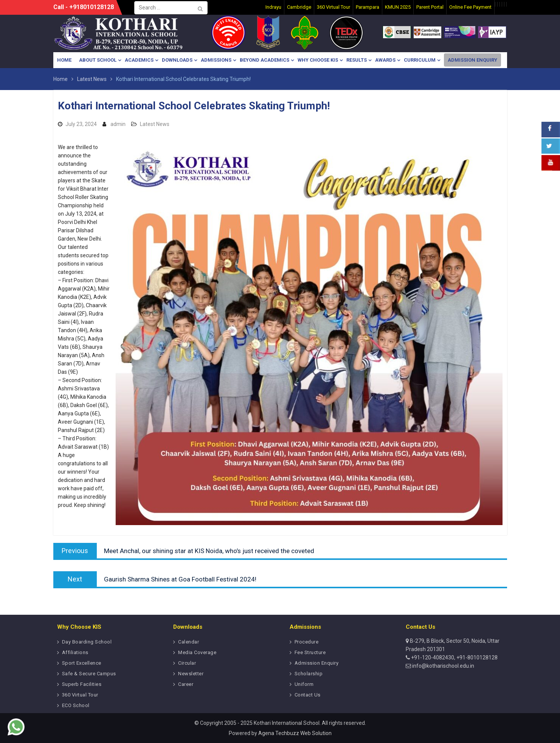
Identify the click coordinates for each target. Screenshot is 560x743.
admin (118, 124)
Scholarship (309, 674)
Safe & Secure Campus (89, 674)
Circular (187, 663)
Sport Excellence (82, 663)
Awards (385, 60)
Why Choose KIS (318, 60)
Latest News (155, 124)
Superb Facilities (82, 684)
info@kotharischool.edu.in (443, 666)
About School (98, 60)
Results (357, 60)
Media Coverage (197, 652)
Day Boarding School (87, 642)
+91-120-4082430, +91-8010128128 (454, 658)
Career (186, 684)
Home (64, 60)
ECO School (76, 705)
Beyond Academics (264, 60)
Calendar (188, 642)
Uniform (304, 684)
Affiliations (75, 652)
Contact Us (308, 695)
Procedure (307, 642)
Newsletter (191, 674)
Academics (139, 60)
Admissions (216, 60)
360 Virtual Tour (80, 695)
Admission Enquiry (472, 60)
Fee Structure (310, 652)
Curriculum (420, 60)
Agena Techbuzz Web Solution (295, 733)
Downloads (177, 60)
